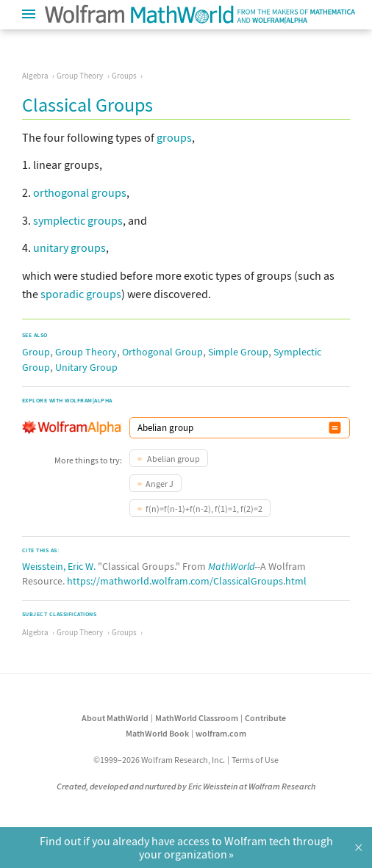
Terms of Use (255, 760)
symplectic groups (78, 220)
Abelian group (173, 459)
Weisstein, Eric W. (59, 566)
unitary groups (69, 247)
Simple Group (238, 352)
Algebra (35, 76)
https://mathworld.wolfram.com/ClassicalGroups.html (187, 581)
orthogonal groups (80, 192)
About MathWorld (115, 718)
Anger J (160, 484)
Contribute (265, 718)
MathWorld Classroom (197, 718)
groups (174, 137)
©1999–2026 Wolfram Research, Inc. (159, 760)
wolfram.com (221, 733)
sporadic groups (81, 294)
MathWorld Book (157, 733)
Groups (124, 76)
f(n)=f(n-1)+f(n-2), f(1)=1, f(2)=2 (204, 509)
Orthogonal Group (162, 352)
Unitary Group (86, 367)
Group (36, 352)
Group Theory (80, 76)
